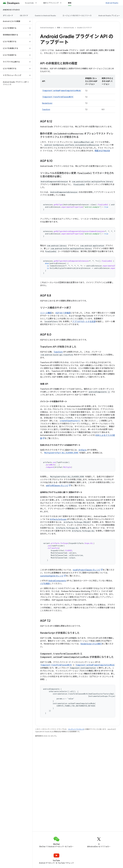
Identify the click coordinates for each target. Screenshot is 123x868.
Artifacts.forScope (58, 519)
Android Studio (112, 3)
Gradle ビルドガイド (85, 28)
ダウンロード (8, 16)
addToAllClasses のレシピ (57, 486)
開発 (59, 28)
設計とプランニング (51, 3)
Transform (46, 109)
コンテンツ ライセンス (76, 729)
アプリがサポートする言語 (84, 322)
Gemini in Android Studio (45, 16)
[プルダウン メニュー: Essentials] (37, 3)
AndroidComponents (57, 581)
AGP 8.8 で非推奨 (63, 313)
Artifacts (83, 450)
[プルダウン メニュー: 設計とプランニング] (62, 3)
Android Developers (47, 28)
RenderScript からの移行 (91, 644)
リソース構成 (46, 313)
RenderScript (47, 103)
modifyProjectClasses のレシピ (86, 570)
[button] (14, 21)
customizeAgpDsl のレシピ (52, 576)
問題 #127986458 (102, 151)
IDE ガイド (24, 16)
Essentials (29, 3)
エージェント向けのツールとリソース (77, 16)
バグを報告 (45, 584)
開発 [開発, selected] (70, 3)
